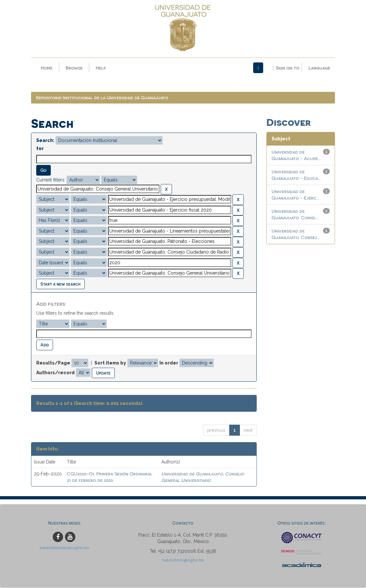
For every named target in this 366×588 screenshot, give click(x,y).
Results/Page (53, 363)
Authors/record (55, 373)
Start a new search (60, 284)
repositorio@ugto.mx (183, 560)
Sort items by (110, 363)
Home (47, 68)
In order (169, 363)
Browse (74, 68)
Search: (45, 141)
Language (319, 68)
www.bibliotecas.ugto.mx (64, 548)
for (40, 149)
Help (101, 68)
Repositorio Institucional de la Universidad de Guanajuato (102, 98)
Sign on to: (286, 68)
